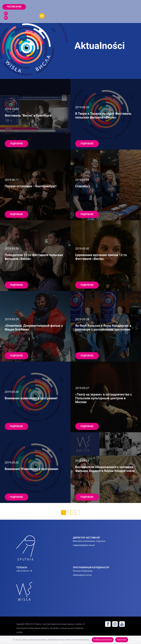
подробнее (17, 144)
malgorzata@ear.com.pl (84, 545)
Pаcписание (14, 7)
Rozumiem (122, 640)
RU (6, 18)
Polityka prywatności (103, 640)
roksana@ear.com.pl (82, 575)
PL (6, 14)
